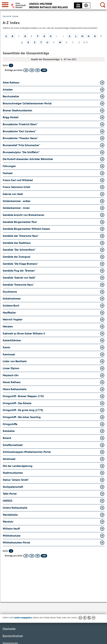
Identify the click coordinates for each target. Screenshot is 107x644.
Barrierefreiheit (13, 636)
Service (7, 16)
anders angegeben (23, 618)
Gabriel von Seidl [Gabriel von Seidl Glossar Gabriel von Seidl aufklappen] (13, 194)
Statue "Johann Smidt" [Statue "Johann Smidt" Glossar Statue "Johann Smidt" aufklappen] (16, 480)
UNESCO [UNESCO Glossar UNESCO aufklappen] (8, 501)
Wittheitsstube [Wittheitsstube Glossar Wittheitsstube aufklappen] (12, 536)
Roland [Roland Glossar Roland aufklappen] (7, 438)
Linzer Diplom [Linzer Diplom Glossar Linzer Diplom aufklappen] (11, 368)
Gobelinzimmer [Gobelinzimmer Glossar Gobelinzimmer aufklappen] (12, 298)
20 (32, 70)
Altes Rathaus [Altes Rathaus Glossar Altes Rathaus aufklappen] (11, 82)
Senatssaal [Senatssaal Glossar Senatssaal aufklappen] (9, 459)
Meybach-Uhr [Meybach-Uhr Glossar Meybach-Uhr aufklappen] (11, 375)
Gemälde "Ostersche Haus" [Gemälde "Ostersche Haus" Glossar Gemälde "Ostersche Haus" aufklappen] (18, 285)
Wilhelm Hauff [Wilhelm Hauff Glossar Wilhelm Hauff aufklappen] (11, 529)
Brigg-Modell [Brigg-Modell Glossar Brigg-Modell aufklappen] (11, 117)
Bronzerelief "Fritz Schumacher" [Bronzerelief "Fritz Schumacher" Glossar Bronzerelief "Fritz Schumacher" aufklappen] (21, 145)
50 (38, 70)
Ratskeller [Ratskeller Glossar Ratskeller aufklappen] (9, 431)
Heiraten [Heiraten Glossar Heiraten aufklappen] (8, 326)
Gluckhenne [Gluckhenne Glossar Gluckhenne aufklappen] (10, 292)
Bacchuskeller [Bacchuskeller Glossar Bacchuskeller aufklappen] (11, 96)
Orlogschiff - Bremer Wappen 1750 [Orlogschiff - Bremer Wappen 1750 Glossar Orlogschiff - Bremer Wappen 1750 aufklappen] (23, 396)
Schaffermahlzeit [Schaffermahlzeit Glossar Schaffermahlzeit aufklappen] (13, 445)
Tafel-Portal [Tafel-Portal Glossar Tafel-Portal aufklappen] (10, 494)
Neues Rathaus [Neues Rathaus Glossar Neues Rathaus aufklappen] (12, 382)
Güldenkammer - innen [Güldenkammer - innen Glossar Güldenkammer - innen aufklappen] (16, 208)
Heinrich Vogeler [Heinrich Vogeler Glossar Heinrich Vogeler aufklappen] (13, 319)
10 (26, 70)
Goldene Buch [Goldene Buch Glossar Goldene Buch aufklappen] (11, 305)
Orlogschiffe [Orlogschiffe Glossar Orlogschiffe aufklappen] (10, 424)
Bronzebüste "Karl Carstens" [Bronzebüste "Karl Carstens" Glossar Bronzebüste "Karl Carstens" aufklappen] (19, 131)
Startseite (9, 629)
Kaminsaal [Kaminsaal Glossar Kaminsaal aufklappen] (9, 354)
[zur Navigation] (5, 5)
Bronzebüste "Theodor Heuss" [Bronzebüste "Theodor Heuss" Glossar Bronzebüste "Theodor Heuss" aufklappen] (20, 138)
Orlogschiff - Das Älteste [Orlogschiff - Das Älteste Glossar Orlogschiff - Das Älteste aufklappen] (17, 403)
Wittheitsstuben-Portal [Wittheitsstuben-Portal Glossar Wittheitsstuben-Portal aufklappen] (16, 542)
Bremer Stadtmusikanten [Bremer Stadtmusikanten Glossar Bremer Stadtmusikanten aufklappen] (17, 110)
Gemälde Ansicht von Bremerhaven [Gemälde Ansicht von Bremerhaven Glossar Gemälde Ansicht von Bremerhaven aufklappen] (23, 215)
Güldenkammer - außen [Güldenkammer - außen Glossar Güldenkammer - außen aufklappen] (17, 201)
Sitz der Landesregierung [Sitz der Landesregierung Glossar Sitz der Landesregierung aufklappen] (18, 466)
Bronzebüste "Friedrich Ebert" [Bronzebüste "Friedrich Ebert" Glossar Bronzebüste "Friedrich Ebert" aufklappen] (20, 124)
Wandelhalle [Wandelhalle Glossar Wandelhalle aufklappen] (10, 515)
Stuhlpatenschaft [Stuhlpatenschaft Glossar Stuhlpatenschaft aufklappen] (13, 487)
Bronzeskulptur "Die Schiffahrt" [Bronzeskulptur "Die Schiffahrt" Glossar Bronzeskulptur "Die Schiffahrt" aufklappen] (21, 152)
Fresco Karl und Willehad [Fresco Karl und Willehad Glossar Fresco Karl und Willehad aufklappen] (18, 180)
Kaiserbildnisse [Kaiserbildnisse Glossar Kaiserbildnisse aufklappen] (12, 340)
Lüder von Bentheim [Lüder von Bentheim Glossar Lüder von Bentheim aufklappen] (15, 361)
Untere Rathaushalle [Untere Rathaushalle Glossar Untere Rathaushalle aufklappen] (15, 508)
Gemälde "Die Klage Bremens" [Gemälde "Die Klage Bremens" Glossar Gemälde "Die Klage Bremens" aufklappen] (20, 264)
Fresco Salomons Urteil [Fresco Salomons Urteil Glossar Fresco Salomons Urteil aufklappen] (16, 187)
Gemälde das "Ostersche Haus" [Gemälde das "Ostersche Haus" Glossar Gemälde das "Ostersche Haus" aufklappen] (21, 236)
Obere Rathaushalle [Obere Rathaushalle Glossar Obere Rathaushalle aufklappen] (15, 389)
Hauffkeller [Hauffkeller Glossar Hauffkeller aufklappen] (9, 312)
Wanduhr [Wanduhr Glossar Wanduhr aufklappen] (8, 522)
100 (44, 70)
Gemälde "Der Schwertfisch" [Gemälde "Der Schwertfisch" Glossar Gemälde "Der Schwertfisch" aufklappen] (19, 250)
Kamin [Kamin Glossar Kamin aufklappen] (7, 347)
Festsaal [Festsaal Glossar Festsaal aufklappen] (8, 173)
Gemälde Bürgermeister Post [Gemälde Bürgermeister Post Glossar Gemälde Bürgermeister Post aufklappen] (20, 222)
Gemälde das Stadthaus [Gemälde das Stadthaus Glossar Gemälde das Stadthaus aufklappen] (17, 243)
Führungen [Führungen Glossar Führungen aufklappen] (9, 166)
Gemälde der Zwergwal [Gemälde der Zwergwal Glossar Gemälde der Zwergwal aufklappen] (17, 257)
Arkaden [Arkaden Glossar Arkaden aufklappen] (8, 89)
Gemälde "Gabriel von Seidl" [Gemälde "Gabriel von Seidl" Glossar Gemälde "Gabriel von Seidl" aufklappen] (19, 278)
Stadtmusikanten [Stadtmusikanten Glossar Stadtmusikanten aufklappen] (13, 473)
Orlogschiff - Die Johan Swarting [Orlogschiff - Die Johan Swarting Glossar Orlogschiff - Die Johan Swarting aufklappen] (22, 417)
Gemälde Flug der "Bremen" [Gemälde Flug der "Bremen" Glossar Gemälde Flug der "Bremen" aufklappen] (19, 271)
